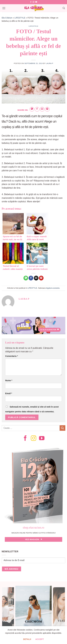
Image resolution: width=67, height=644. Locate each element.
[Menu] (4, 8)
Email (9, 393)
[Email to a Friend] (42, 109)
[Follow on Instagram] (33, 2)
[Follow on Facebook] (31, 2)
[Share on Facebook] (37, 109)
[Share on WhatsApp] (32, 109)
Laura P (50, 63)
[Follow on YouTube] (36, 2)
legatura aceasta (53, 288)
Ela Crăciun (7, 18)
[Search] (64, 8)
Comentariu (12, 356)
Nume (9, 380)
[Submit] (62, 428)
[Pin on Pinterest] (47, 109)
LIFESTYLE (20, 18)
